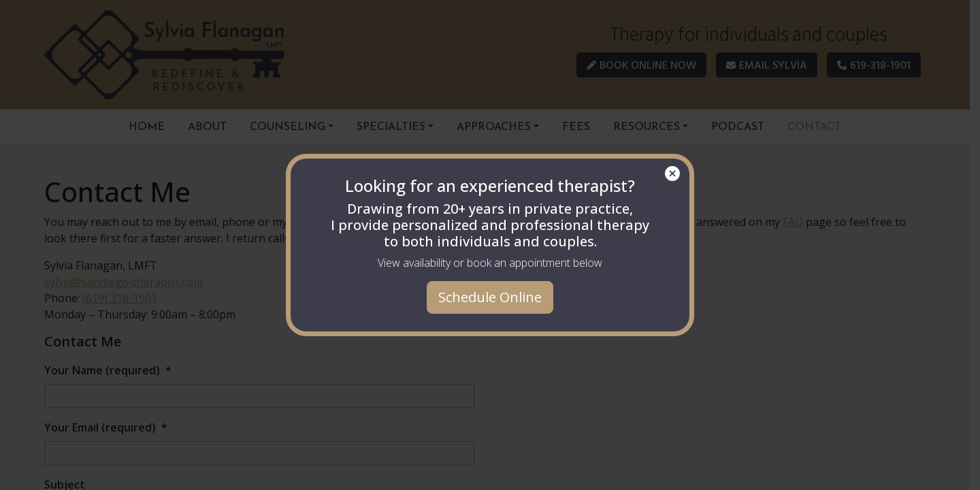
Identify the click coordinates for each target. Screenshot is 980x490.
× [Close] (673, 174)
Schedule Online (490, 297)
